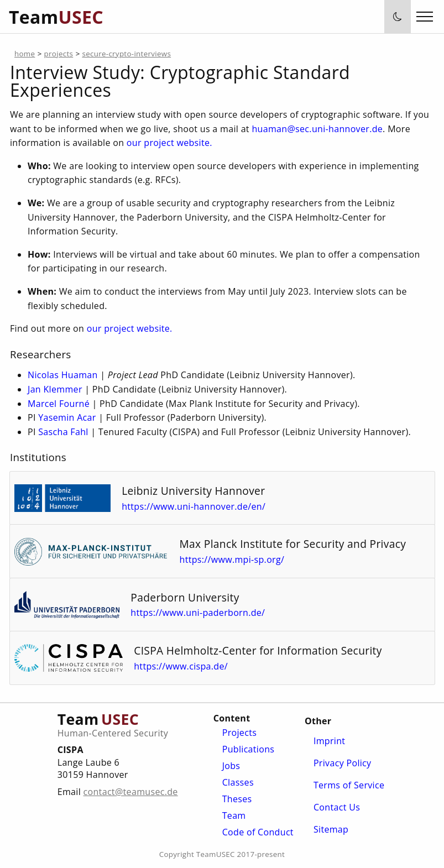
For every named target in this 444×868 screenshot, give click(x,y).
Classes (238, 782)
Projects (239, 733)
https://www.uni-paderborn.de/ (203, 613)
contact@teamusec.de (131, 792)
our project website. (169, 143)
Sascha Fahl (63, 432)
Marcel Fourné (59, 404)
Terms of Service (349, 785)
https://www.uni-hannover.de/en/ (199, 506)
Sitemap (331, 829)
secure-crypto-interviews (126, 54)
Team (234, 815)
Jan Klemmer (55, 389)
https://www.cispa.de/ (186, 666)
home (25, 54)
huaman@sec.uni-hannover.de (317, 129)
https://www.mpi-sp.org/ (237, 560)
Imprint (329, 741)
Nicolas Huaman (63, 375)
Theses (237, 799)
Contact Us (337, 807)
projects (58, 54)
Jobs (231, 766)
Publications (249, 749)
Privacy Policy (343, 763)
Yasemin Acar (67, 417)
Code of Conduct (258, 832)
